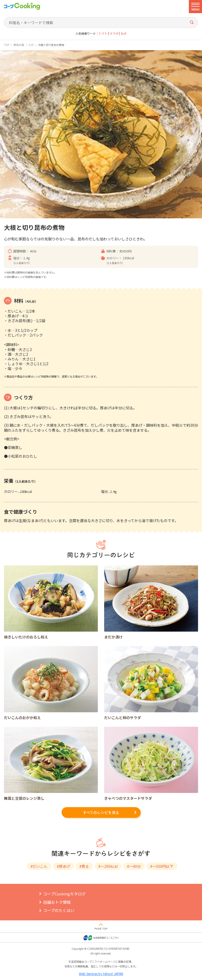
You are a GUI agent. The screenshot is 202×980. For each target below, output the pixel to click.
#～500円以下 (162, 866)
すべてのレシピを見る (101, 812)
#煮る (84, 866)
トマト (103, 33)
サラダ (114, 33)
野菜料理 (19, 45)
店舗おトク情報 (57, 902)
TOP (7, 45)
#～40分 (134, 866)
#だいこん (39, 866)
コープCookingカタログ (64, 894)
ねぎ (124, 33)
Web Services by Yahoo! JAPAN (101, 974)
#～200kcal (108, 866)
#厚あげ (63, 866)
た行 (31, 45)
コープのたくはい (59, 910)
